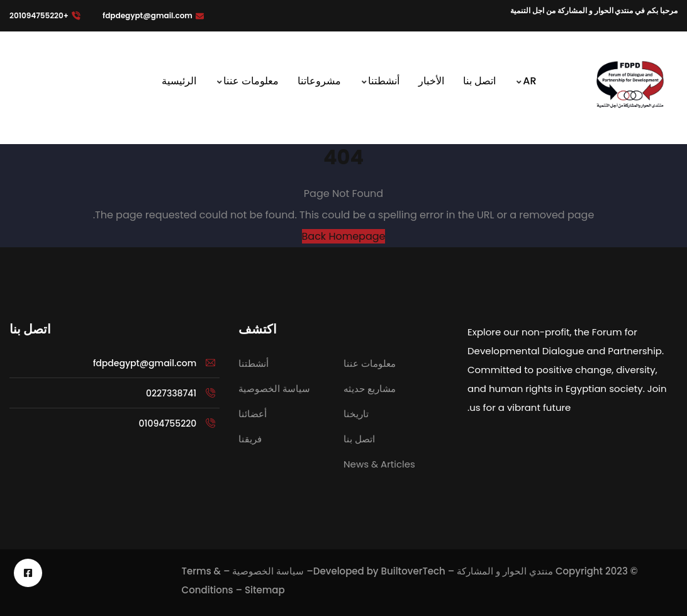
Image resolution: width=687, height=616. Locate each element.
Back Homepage (344, 236)
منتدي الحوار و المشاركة (505, 571)
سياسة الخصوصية (268, 571)
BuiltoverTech (413, 571)
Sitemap (265, 590)
